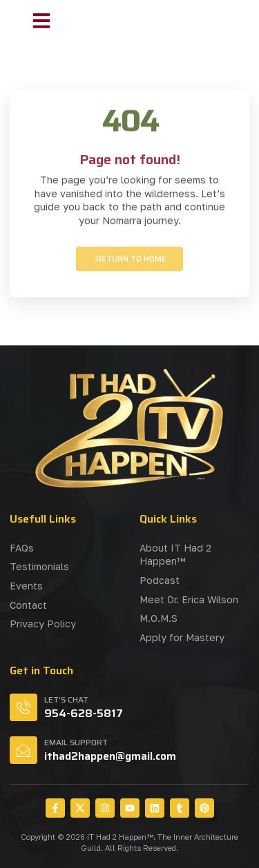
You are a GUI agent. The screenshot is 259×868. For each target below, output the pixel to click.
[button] (41, 21)
